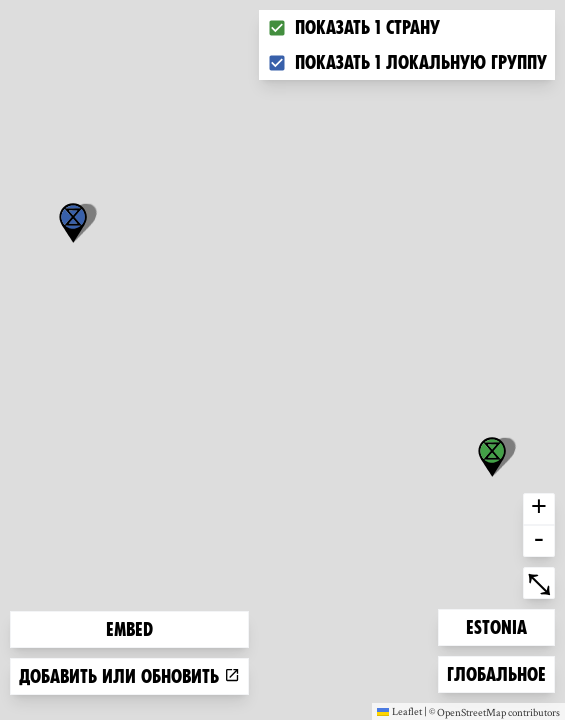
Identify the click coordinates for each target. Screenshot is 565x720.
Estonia (498, 625)
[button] (73, 223)
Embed (129, 629)
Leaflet (399, 711)
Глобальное (496, 672)
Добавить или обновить (129, 676)
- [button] (539, 541)
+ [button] (539, 509)
